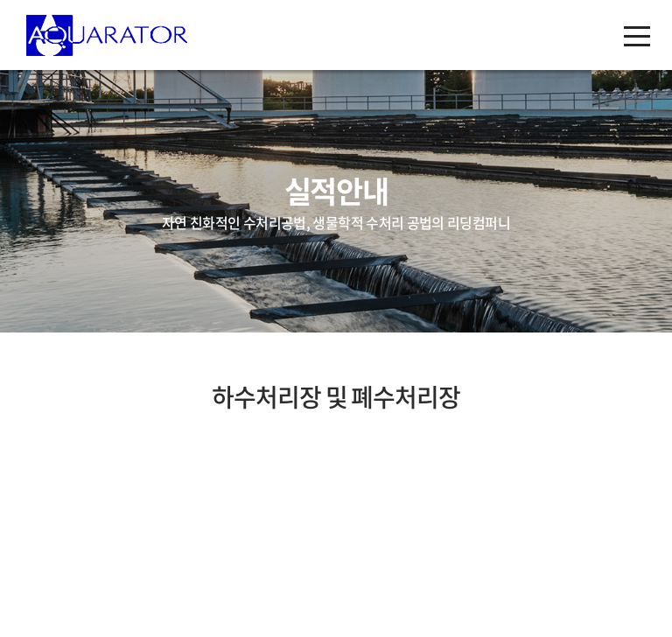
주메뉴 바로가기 (0, 0)
